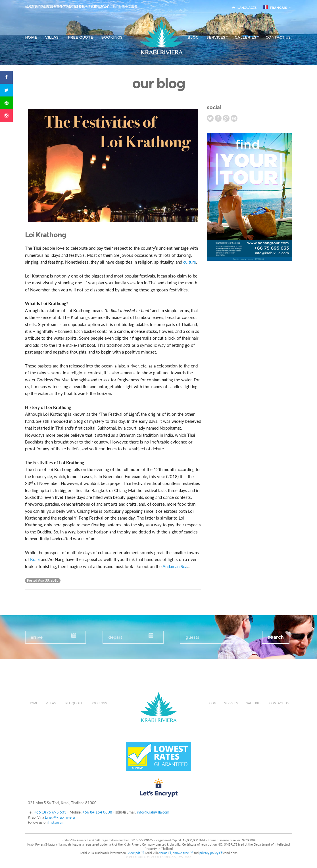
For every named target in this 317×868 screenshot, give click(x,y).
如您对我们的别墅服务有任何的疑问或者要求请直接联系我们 (67, 7)
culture (190, 262)
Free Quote (81, 37)
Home (31, 37)
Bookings (112, 37)
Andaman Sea (175, 566)
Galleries (245, 37)
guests (192, 637)
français (275, 8)
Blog (193, 37)
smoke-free (183, 853)
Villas (52, 37)
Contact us (278, 37)
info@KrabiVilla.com (153, 812)
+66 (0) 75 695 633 (50, 812)
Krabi (35, 559)
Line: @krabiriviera (60, 817)
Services (216, 37)
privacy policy (211, 853)
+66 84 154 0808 (97, 812)
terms (165, 853)
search (276, 637)
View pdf (136, 853)
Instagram (56, 822)
